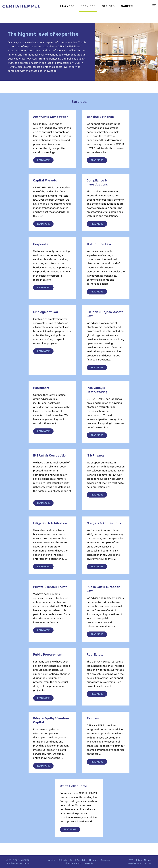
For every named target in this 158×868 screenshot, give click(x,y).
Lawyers (67, 6)
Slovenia (89, 863)
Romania (105, 860)
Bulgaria (63, 860)
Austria (52, 860)
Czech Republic (78, 860)
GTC (131, 860)
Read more (43, 160)
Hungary (93, 860)
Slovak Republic (73, 863)
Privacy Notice (143, 860)
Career (127, 6)
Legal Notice (134, 863)
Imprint (148, 863)
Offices (108, 6)
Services (88, 6)
